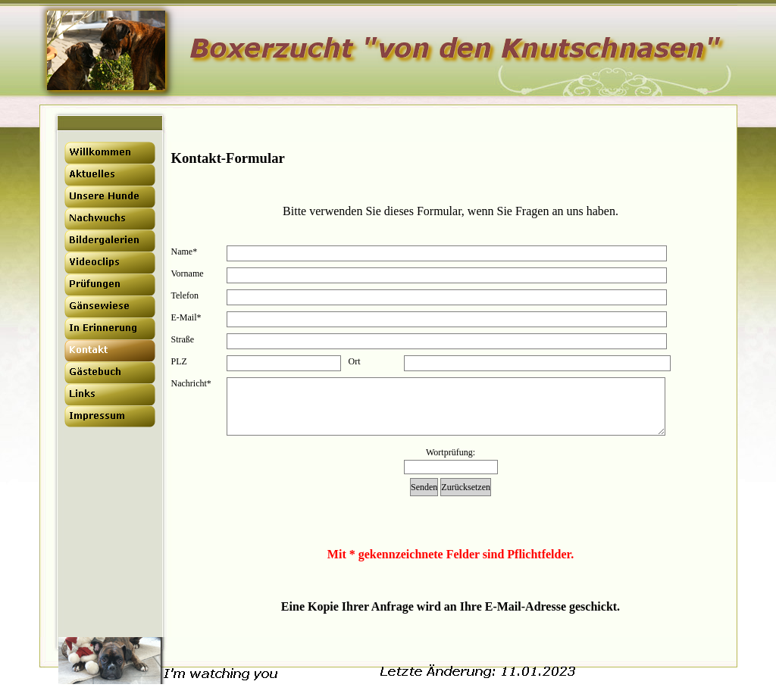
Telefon (185, 295)
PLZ (179, 361)
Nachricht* (191, 383)
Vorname (188, 273)
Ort (355, 361)
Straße (183, 339)
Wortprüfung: (451, 452)
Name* (185, 252)
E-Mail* (186, 317)
